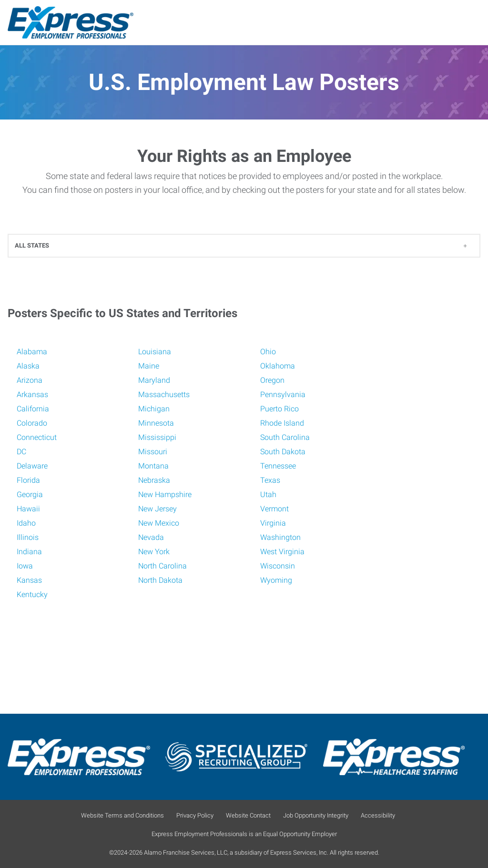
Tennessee (278, 466)
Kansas (29, 580)
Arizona (30, 380)
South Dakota (283, 452)
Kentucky (32, 594)
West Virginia (282, 552)
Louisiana (155, 352)
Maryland (154, 380)
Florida (28, 480)
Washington (280, 537)
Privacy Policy (195, 815)
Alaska (28, 366)
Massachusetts (164, 394)
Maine (149, 366)
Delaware (32, 466)
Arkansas (32, 394)
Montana (153, 466)
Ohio (268, 352)
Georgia (30, 494)
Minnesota (156, 423)
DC (21, 452)
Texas (270, 480)
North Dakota (160, 580)
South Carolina (285, 437)
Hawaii (28, 509)
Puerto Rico (280, 409)
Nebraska (154, 480)
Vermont (274, 509)
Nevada (151, 537)
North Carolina (163, 566)
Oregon (272, 380)
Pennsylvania (283, 394)
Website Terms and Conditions (122, 815)
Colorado (32, 423)
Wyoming (276, 580)
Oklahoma (278, 366)
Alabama (32, 352)
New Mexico (159, 523)
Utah (268, 494)
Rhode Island (282, 423)
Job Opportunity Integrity (316, 815)
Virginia (273, 523)
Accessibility (378, 815)
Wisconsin (278, 566)
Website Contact (248, 815)
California (33, 409)
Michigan (154, 409)
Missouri (153, 452)
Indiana (29, 552)
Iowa (25, 566)
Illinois (28, 537)
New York (154, 552)
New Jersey (158, 509)
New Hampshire (165, 494)
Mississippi (157, 437)
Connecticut (37, 437)
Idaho (26, 523)
